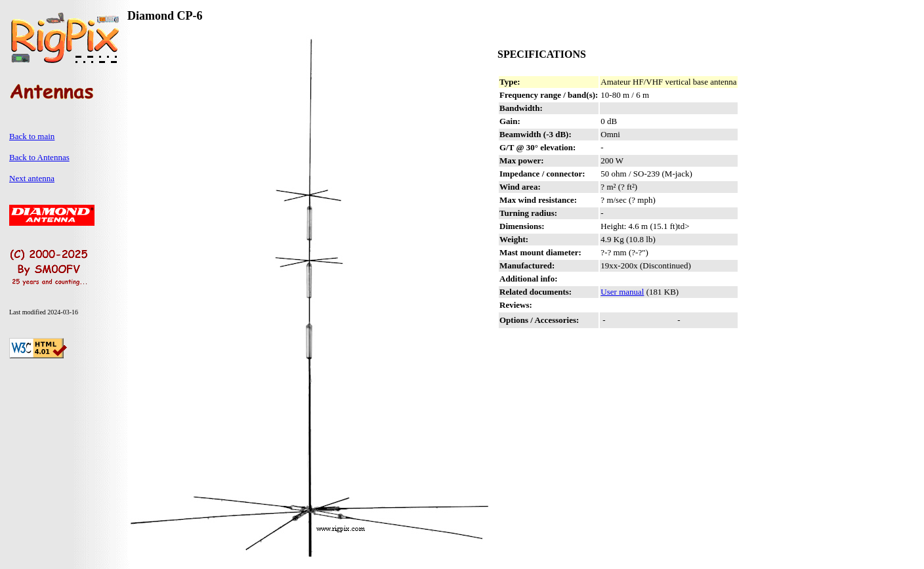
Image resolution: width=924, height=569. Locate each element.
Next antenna (32, 178)
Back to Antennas (39, 157)
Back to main (32, 136)
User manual (622, 292)
